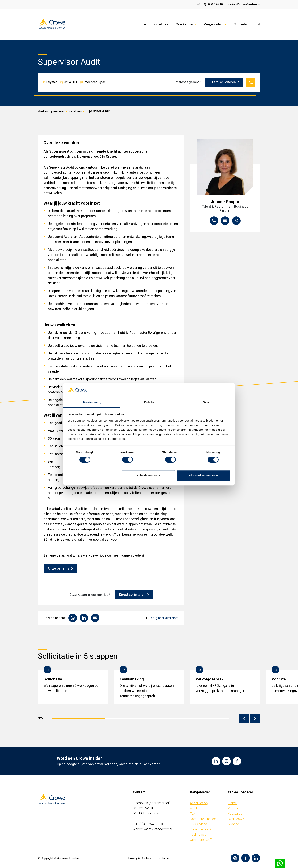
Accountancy (199, 803)
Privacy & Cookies (140, 858)
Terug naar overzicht (164, 618)
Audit (193, 808)
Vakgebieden (213, 24)
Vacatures (161, 24)
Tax (192, 813)
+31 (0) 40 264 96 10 (210, 4)
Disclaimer (163, 858)
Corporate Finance (203, 819)
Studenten (241, 24)
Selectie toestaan (149, 475)
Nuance (233, 824)
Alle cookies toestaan (203, 475)
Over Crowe (184, 24)
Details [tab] (149, 402)
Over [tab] (206, 402)
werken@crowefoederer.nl (244, 4)
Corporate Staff (201, 840)
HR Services (198, 824)
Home (142, 24)
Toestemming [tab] (92, 402)
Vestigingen (236, 808)
